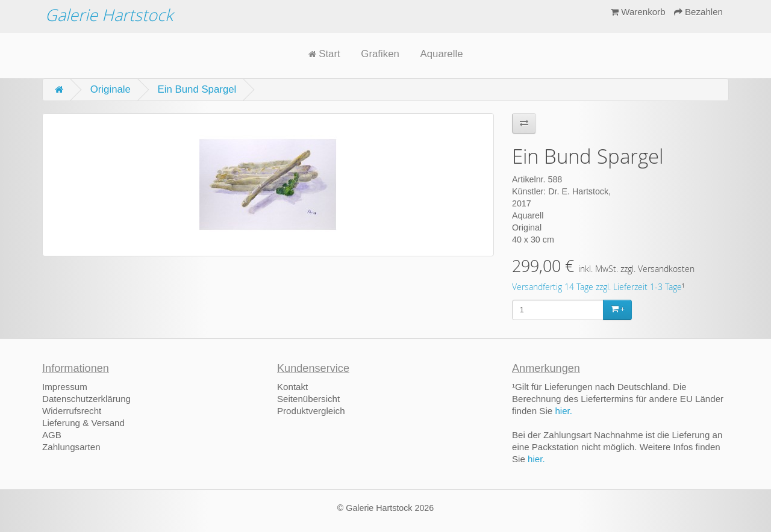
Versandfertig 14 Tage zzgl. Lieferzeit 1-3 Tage (597, 287)
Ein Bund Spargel (197, 89)
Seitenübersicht (308, 399)
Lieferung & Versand (83, 423)
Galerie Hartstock (109, 15)
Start (324, 54)
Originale (111, 89)
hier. (563, 411)
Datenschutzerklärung (86, 399)
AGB (52, 435)
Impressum (65, 387)
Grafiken (380, 54)
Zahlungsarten (71, 447)
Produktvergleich (311, 411)
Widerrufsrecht (72, 411)
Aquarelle (442, 54)
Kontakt (292, 387)
